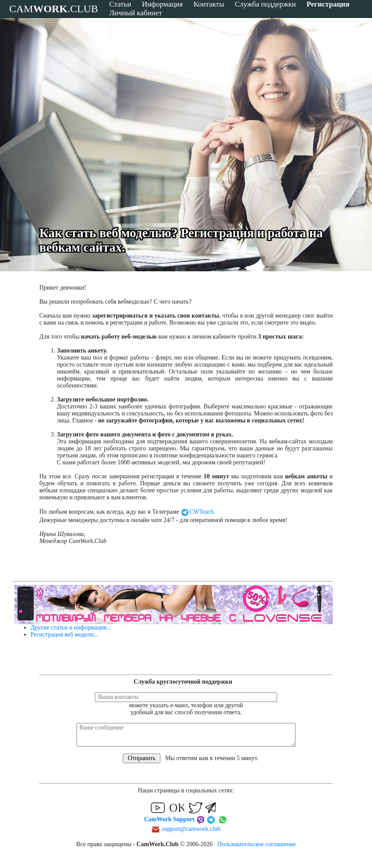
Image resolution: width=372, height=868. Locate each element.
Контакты (209, 4)
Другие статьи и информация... (71, 628)
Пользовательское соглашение (257, 844)
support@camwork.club (191, 829)
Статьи (120, 4)
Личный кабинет (136, 13)
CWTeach (197, 512)
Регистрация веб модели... (64, 635)
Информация (162, 4)
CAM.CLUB (54, 9)
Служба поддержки (265, 4)
